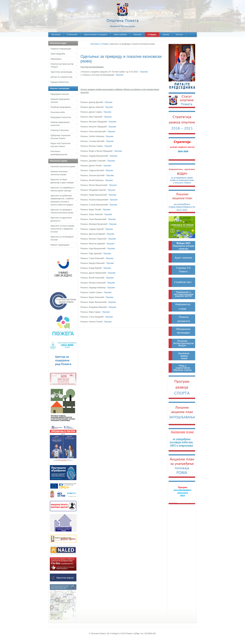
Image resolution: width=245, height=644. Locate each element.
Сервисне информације (61, 49)
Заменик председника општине (60, 101)
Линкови (137, 35)
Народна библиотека (60, 82)
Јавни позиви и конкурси (95, 35)
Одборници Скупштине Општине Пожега (60, 137)
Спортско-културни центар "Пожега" (62, 65)
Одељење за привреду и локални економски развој (62, 211)
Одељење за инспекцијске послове (62, 238)
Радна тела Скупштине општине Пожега (60, 145)
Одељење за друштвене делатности (61, 219)
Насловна (56, 35)
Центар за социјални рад (61, 77)
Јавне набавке (120, 35)
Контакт (179, 35)
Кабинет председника (60, 245)
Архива (166, 35)
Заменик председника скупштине (60, 124)
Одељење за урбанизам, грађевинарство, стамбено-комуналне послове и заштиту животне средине (62, 200)
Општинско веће (58, 112)
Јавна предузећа (58, 54)
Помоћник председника (61, 107)
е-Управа (152, 35)
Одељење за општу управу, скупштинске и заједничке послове (62, 229)
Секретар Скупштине (60, 130)
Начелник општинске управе (63, 167)
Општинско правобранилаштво (59, 153)
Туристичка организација (61, 72)
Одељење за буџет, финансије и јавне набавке (62, 181)
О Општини (72, 35)
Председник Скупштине (61, 117)
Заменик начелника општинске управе (59, 173)
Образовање (56, 59)
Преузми (144, 72)
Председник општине (60, 94)
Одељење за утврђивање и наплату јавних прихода (62, 189)
